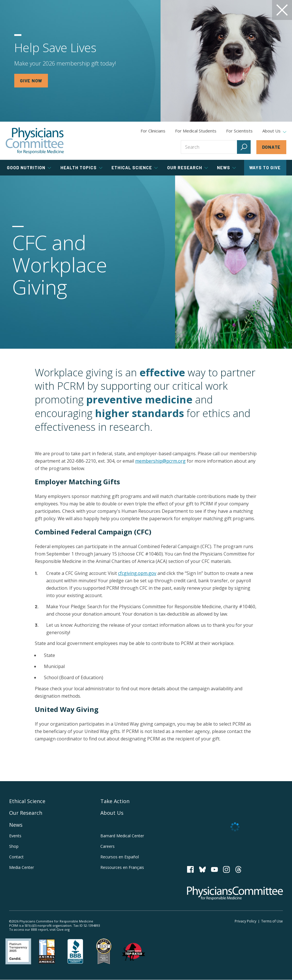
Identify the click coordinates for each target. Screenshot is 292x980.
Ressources (122, 867)
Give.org (63, 929)
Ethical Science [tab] (135, 168)
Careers (108, 846)
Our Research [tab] (187, 168)
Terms (272, 921)
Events (15, 836)
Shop (14, 846)
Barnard (122, 836)
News (16, 825)
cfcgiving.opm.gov (137, 573)
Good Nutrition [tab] (29, 168)
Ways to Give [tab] (265, 168)
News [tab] (226, 168)
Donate (271, 147)
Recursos (120, 857)
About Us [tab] (274, 131)
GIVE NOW (31, 80)
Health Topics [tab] (81, 168)
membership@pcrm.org (160, 461)
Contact (16, 857)
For (196, 131)
